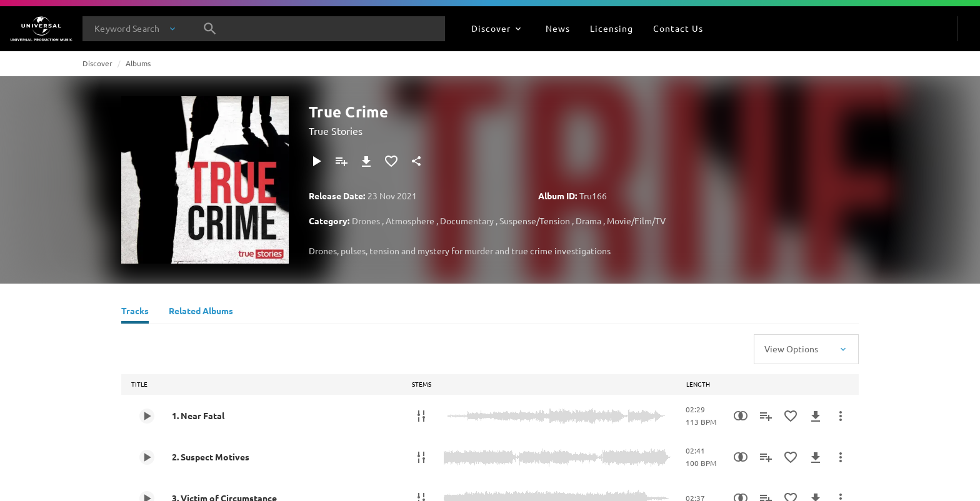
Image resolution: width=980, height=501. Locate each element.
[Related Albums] (201, 312)
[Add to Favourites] (391, 161)
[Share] (416, 161)
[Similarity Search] (741, 416)
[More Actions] (841, 416)
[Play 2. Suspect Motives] (147, 457)
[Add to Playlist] (341, 161)
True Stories (336, 131)
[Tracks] (135, 312)
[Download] (366, 161)
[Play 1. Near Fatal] (147, 416)
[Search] (210, 29)
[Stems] (421, 416)
